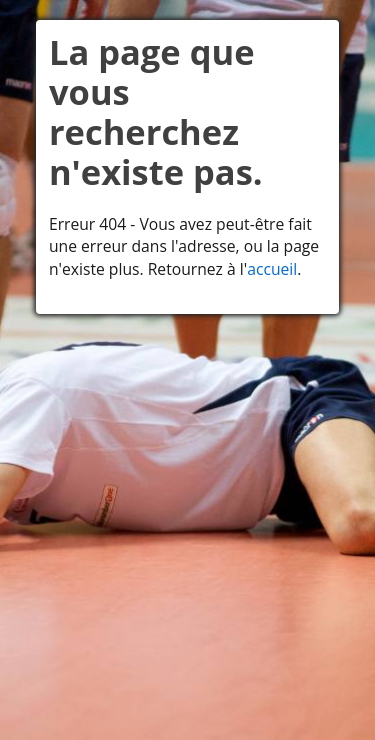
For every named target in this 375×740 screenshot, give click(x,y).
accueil (272, 269)
